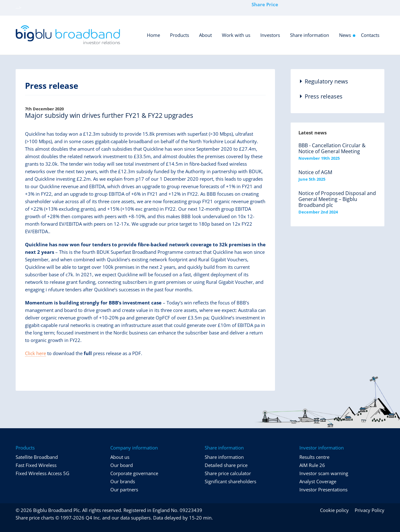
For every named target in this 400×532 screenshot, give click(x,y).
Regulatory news (326, 81)
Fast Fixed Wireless (36, 465)
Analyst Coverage (318, 481)
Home (153, 35)
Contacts (370, 35)
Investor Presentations (323, 489)
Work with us (236, 35)
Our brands (123, 481)
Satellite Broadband (37, 457)
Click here (35, 353)
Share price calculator (228, 473)
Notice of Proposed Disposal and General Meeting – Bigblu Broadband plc (337, 199)
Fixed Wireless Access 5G (42, 473)
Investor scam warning (324, 473)
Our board (122, 465)
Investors (270, 35)
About (205, 35)
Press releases (324, 96)
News (345, 35)
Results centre (314, 457)
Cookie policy (334, 510)
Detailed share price (226, 465)
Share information (310, 35)
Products (180, 35)
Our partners (124, 489)
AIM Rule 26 (312, 465)
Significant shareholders (230, 481)
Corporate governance (134, 473)
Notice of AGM (315, 172)
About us (120, 457)
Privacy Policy (370, 510)
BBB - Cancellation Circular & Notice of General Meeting (332, 148)
